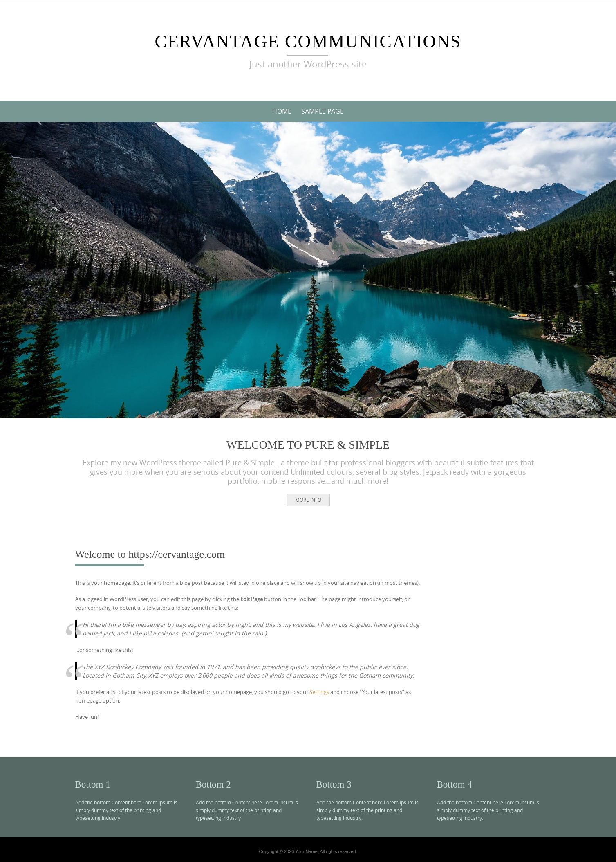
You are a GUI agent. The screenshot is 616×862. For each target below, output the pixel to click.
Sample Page (323, 111)
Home (282, 111)
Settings (319, 692)
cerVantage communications (308, 42)
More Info (308, 500)
